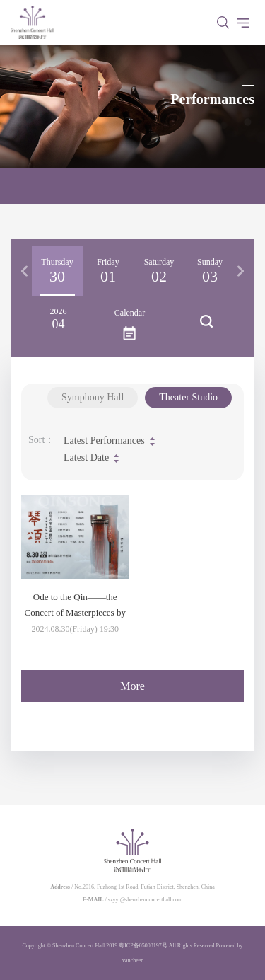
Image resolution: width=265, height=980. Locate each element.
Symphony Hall (93, 397)
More (132, 686)
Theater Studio (188, 397)
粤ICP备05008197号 (143, 946)
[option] (57, 271)
